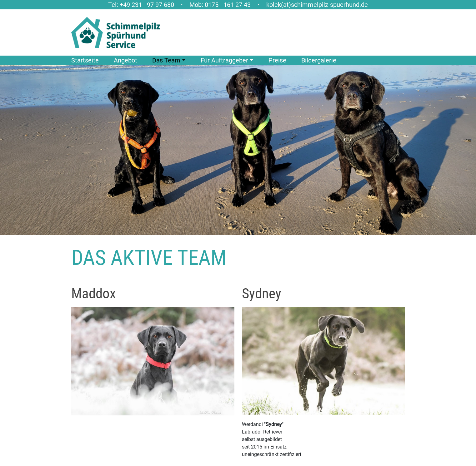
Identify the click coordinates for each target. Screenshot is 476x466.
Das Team (166, 60)
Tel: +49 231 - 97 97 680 (141, 5)
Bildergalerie (319, 60)
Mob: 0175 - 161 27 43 (220, 5)
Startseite (85, 60)
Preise (277, 60)
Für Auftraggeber (224, 60)
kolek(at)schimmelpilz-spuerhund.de (317, 5)
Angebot (125, 60)
